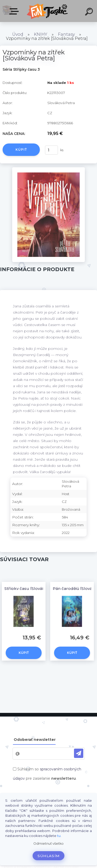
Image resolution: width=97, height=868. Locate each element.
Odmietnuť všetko (48, 844)
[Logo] (48, 11)
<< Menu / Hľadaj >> (15, 11)
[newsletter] (79, 753)
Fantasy (66, 34)
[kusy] (51, 150)
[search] (90, 12)
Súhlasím (49, 856)
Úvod (18, 34)
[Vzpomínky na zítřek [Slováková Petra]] (48, 169)
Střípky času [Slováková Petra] (35, 588)
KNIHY (41, 34)
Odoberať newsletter (35, 740)
